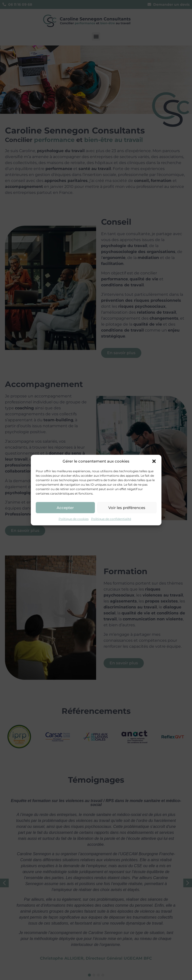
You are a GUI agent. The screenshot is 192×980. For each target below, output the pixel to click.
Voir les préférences (127, 507)
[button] (154, 461)
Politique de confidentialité (111, 519)
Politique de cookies (74, 519)
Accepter (65, 507)
